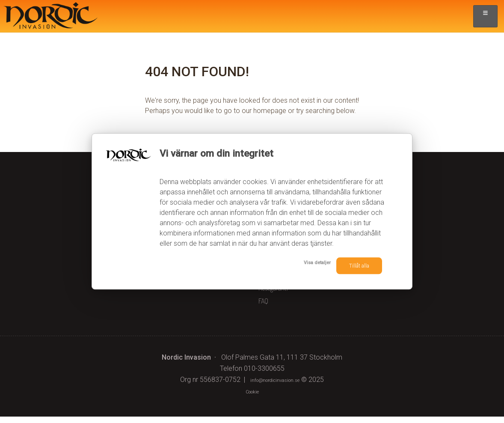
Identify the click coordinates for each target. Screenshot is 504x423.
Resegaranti (273, 295)
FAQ (263, 307)
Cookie (252, 398)
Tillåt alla (353, 266)
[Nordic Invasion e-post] (275, 386)
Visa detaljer (296, 265)
